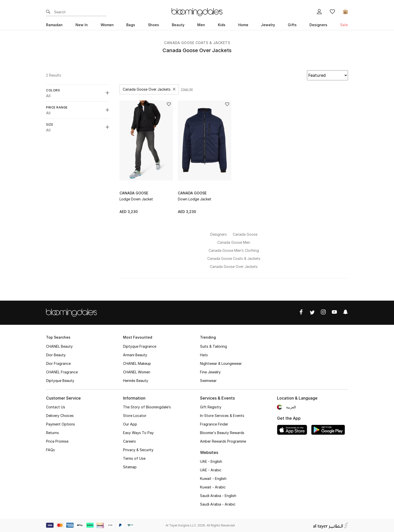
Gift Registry (211, 407)
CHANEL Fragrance (62, 372)
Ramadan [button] (54, 25)
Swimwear (208, 381)
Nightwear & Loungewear (221, 363)
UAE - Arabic (211, 470)
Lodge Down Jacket (136, 199)
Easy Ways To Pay (138, 433)
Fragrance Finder (214, 424)
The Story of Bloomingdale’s (147, 407)
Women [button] (107, 25)
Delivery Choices (60, 416)
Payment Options (61, 424)
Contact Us (56, 407)
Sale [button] (344, 25)
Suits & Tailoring (213, 346)
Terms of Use (134, 458)
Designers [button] (318, 25)
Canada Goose (134, 193)
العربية (291, 407)
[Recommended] (327, 75)
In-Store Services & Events (222, 416)
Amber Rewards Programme (223, 441)
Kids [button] (222, 25)
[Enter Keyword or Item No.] (80, 12)
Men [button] (201, 25)
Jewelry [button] (268, 25)
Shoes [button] (153, 25)
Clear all (187, 89)
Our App (130, 424)
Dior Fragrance (58, 363)
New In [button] (82, 25)
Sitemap (130, 467)
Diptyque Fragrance (140, 346)
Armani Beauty (135, 355)
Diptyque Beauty (60, 381)
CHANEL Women (137, 372)
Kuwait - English (213, 478)
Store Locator (135, 416)
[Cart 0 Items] (345, 12)
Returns (52, 433)
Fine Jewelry (210, 372)
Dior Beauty (56, 355)
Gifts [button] (292, 25)
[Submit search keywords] (48, 12)
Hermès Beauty (136, 381)
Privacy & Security (138, 450)
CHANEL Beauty (59, 346)
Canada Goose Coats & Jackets (197, 43)
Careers (129, 441)
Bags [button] (131, 25)
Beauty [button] (178, 25)
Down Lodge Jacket (195, 199)
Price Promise (57, 441)
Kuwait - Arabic (213, 487)
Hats (204, 355)
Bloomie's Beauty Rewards (222, 433)
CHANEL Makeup (137, 363)
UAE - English (211, 461)
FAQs (50, 450)
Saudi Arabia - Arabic (218, 504)
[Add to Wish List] (169, 105)
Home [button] (243, 25)
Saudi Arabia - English (218, 496)
